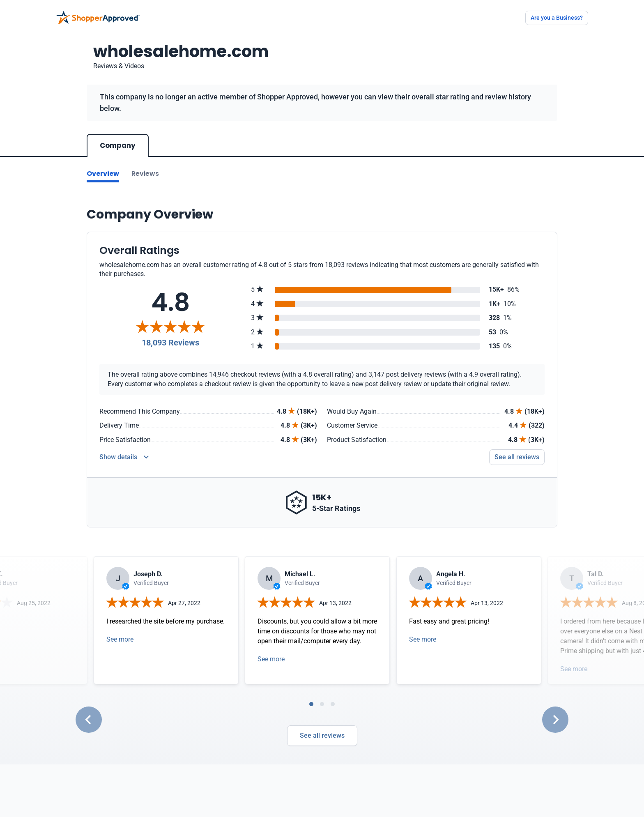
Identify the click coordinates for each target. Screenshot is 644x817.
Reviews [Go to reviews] (145, 174)
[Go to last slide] (89, 720)
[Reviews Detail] (124, 457)
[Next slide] (555, 720)
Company (118, 145)
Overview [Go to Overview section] (103, 174)
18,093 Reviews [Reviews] (170, 343)
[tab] (311, 704)
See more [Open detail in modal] (120, 639)
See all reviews (322, 735)
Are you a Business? (557, 18)
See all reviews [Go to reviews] (517, 457)
